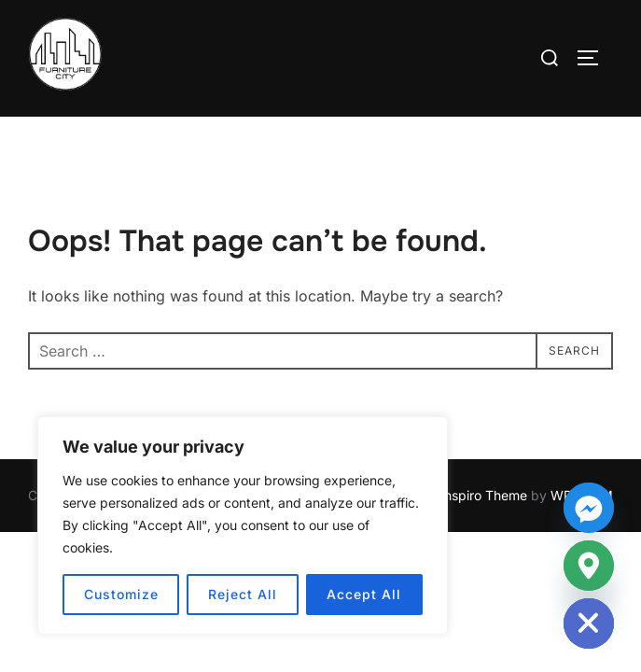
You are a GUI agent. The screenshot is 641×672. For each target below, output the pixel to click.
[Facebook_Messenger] (589, 508)
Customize (121, 594)
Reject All (243, 594)
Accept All (364, 594)
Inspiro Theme (484, 495)
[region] (243, 525)
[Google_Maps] (589, 566)
